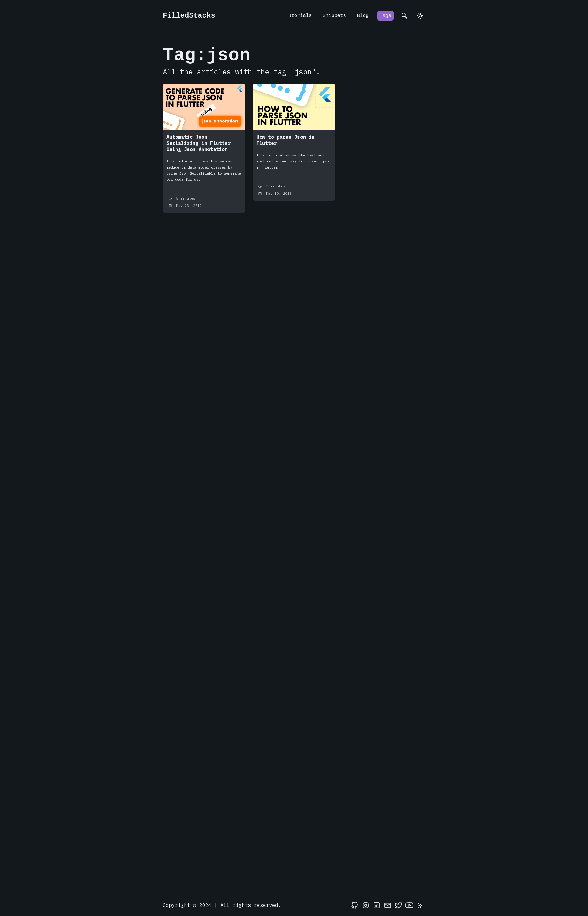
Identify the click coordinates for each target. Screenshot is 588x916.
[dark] (420, 16)
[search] (405, 16)
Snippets (334, 16)
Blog (363, 16)
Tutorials (299, 16)
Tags (385, 16)
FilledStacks (189, 16)
